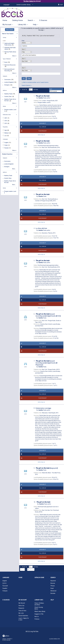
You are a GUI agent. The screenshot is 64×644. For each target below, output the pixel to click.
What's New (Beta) (40, 611)
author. (44, 98)
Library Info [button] (39, 600)
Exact (52, 588)
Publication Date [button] (7, 115)
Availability (33, 123)
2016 (6, 121)
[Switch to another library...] (24, 5)
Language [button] (5, 139)
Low (6, 136)
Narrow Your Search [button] (8, 34)
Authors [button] (5, 90)
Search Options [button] (27, 85)
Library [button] (4, 37)
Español (5, 588)
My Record (22, 603)
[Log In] (59, 5)
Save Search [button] (10, 30)
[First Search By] (27, 43)
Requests (21, 608)
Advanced (53, 591)
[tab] (10, 33)
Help (52, 600)
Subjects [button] (5, 76)
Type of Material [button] (7, 59)
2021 (6, 118)
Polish (6, 145)
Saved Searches (23, 616)
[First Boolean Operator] (24, 49)
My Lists (21, 613)
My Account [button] (23, 600)
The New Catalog (28, 1)
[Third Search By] (27, 61)
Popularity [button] (5, 127)
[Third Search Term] (40, 64)
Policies (37, 619)
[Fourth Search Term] (40, 74)
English (6, 143)
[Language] (6, 5)
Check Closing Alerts (39, 608)
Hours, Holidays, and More (39, 604)
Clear (29, 78)
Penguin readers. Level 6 (10, 110)
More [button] (55, 25)
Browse (53, 583)
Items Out (21, 606)
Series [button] (4, 106)
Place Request (33, 131)
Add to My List (41, 135)
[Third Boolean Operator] (24, 68)
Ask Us (37, 616)
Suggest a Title (39, 614)
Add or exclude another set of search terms (35, 82)
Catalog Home (17, 24)
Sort (51, 89)
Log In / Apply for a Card (24, 619)
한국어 (4, 583)
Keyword (53, 581)
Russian (7, 148)
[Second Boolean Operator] (24, 59)
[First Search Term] (40, 46)
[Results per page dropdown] (31, 89)
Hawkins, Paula (8, 94)
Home (5, 24)
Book (6, 62)
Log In (61, 5)
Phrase (53, 586)
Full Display (33, 127)
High (6, 130)
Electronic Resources (10, 65)
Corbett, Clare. (8, 96)
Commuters (7, 80)
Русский (5, 586)
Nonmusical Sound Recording (9, 70)
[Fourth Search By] (27, 71)
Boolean (53, 593)
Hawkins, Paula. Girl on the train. (10, 100)
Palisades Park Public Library (10, 48)
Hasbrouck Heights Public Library (9, 44)
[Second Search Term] (40, 55)
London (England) (9, 82)
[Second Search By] (27, 52)
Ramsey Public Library (10, 52)
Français (5, 591)
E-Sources (43, 24)
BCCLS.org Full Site (32, 631)
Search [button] (31, 24)
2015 (6, 123)
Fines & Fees (22, 611)
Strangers (7, 85)
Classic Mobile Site (55, 639)
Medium (7, 133)
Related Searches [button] (7, 154)
